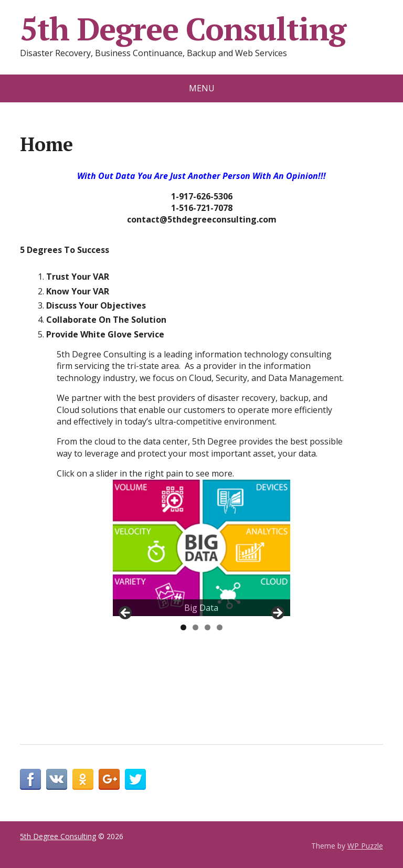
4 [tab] (220, 627)
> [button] (277, 613)
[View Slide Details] (201, 548)
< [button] (126, 613)
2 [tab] (195, 627)
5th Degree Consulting (183, 29)
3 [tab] (208, 627)
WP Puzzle (365, 846)
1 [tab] (183, 627)
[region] (201, 548)
